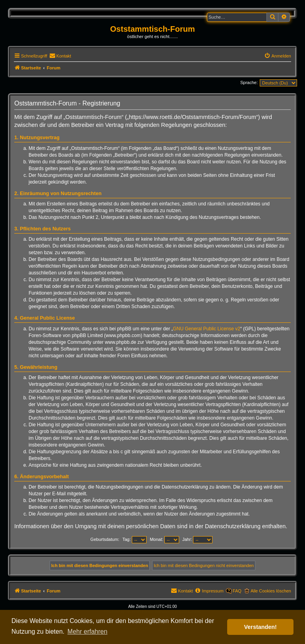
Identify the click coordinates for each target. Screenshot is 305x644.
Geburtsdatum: (105, 539)
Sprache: (249, 82)
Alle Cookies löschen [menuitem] (271, 591)
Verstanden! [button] (261, 627)
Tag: (134, 539)
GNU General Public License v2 (207, 329)
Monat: (164, 539)
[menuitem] (60, 56)
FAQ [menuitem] (237, 591)
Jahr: (198, 539)
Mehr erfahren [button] (88, 632)
